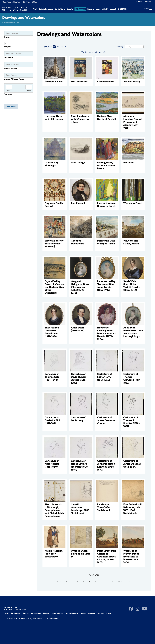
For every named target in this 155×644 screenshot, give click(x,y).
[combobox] (19, 44)
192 (66, 47)
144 (62, 47)
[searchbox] (19, 43)
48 (54, 47)
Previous (69, 582)
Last (128, 582)
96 (58, 47)
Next (120, 582)
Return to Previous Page (11, 22)
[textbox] (134, 47)
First (59, 582)
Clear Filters (11, 106)
